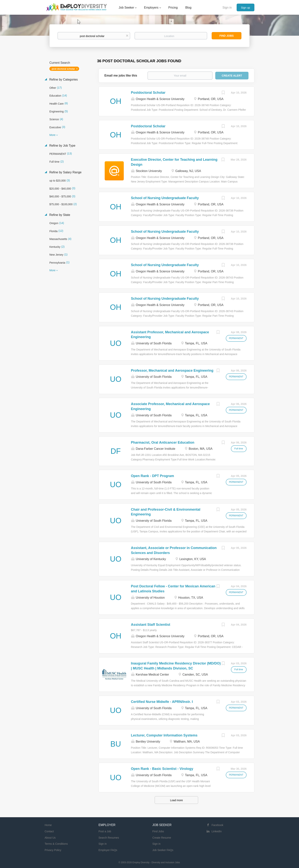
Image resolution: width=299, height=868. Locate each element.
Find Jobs (227, 36)
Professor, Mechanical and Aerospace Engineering (172, 371)
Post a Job (105, 831)
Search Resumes (109, 838)
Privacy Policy (53, 850)
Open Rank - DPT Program (153, 476)
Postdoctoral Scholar (148, 93)
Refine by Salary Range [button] (65, 172)
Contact (49, 831)
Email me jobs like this (121, 75)
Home (48, 825)
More (52, 135)
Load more (176, 800)
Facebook (217, 825)
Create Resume (162, 838)
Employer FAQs (108, 850)
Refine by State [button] (59, 215)
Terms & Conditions (56, 844)
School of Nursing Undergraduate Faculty (165, 198)
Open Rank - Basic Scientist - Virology (162, 769)
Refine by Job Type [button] (62, 146)
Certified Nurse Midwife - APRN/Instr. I (162, 702)
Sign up (246, 8)
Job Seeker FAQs (163, 850)
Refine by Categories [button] (63, 80)
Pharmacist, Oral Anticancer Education (163, 442)
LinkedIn (217, 831)
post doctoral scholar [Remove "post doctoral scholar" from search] (63, 69)
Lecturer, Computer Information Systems (164, 735)
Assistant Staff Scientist (151, 625)
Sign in (227, 8)
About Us (50, 838)
